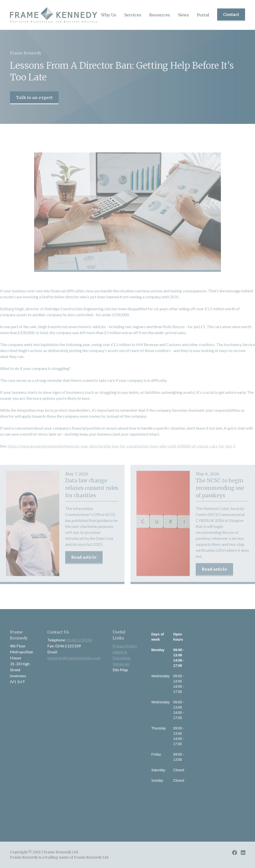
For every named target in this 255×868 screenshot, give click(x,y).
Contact (231, 14)
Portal (203, 15)
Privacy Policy (125, 646)
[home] (54, 15)
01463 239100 (79, 640)
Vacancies (121, 664)
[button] (109, 15)
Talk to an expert (34, 102)
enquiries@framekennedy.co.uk (74, 658)
